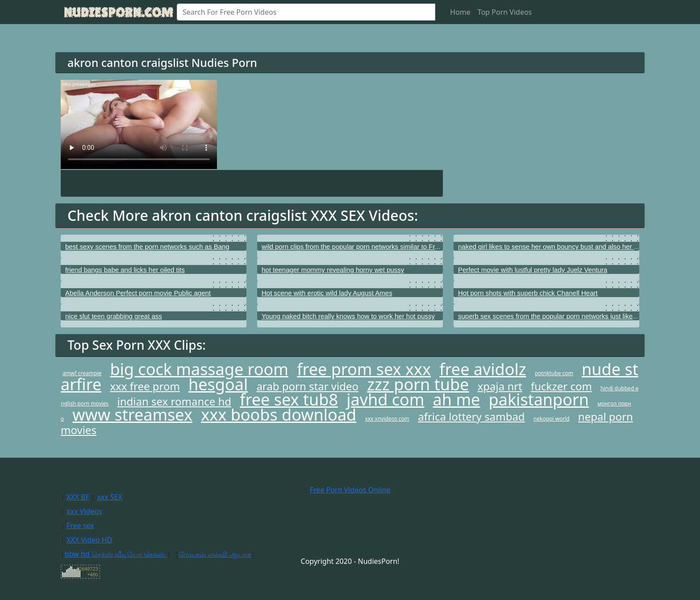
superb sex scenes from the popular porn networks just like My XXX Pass (567, 316)
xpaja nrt (500, 386)
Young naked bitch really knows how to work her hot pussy (348, 316)
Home (460, 12)
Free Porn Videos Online (350, 490)
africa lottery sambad (471, 416)
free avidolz (483, 369)
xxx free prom (145, 386)
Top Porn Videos (505, 12)
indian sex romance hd (175, 401)
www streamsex (132, 415)
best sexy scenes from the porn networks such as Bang (147, 246)
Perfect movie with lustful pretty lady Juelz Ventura (533, 270)
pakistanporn (539, 399)
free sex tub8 (289, 399)
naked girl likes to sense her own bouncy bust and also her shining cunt (564, 246)
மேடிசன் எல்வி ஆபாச (215, 554)
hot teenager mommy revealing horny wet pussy (333, 270)
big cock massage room (199, 369)
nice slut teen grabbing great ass (114, 316)
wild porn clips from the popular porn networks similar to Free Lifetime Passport (379, 246)
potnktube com (554, 373)
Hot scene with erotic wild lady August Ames (327, 293)
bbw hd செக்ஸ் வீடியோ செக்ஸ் (116, 554)
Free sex (80, 526)
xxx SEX (110, 497)
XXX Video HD (89, 540)
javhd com (385, 399)
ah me (457, 399)
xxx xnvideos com (387, 419)
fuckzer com (561, 386)
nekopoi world (552, 419)
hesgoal (218, 384)
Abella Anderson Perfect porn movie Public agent (138, 293)
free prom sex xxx (364, 369)
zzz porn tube (418, 384)
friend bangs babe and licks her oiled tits (125, 270)
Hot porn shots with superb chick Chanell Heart (528, 293)
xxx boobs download (279, 415)
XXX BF (78, 497)
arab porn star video (307, 386)
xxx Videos (84, 511)
